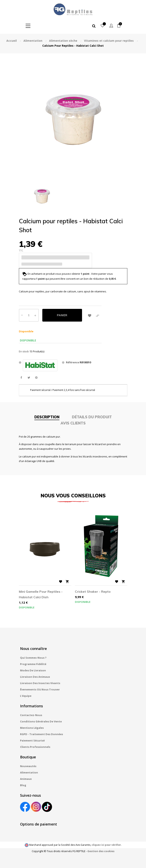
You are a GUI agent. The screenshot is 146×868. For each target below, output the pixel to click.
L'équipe (26, 696)
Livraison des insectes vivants (40, 683)
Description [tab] (47, 417)
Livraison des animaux (35, 677)
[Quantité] (29, 315)
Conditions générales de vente (41, 721)
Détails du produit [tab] (92, 417)
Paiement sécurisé (32, 740)
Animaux (26, 779)
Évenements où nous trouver (40, 689)
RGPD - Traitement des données (42, 734)
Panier (62, 315)
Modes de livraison (33, 670)
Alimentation (29, 772)
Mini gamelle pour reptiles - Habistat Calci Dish (41, 594)
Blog (23, 785)
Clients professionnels (35, 747)
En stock (24, 351)
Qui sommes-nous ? (33, 658)
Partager (21, 378)
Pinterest (36, 378)
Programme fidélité (33, 664)
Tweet (29, 378)
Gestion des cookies (101, 851)
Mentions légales (32, 728)
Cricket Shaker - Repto (93, 592)
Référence (73, 362)
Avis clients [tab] (73, 423)
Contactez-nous (31, 715)
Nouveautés (28, 766)
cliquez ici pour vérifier (106, 845)
